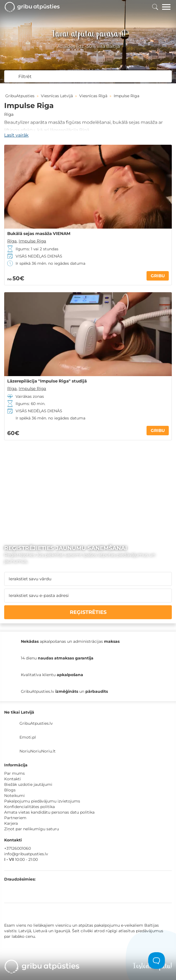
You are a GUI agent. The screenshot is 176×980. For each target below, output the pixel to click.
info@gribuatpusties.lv (26, 854)
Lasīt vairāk (16, 135)
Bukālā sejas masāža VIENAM (39, 234)
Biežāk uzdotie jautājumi (28, 784)
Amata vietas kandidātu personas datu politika (49, 812)
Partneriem (15, 818)
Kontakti (13, 779)
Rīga (9, 114)
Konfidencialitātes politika (29, 807)
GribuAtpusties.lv (36, 723)
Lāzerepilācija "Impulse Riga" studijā (47, 381)
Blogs (10, 790)
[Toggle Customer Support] (157, 961)
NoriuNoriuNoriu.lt (38, 751)
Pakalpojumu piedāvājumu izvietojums (42, 801)
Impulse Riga (32, 241)
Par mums (14, 773)
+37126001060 (18, 848)
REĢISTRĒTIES (88, 612)
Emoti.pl (28, 737)
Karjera (11, 823)
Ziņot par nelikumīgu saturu (32, 829)
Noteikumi (14, 796)
